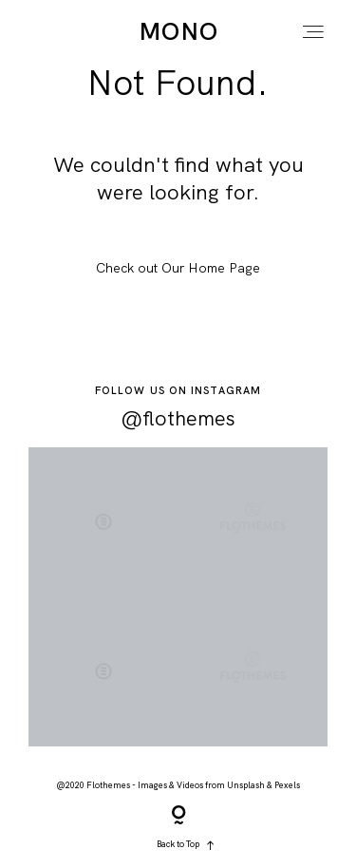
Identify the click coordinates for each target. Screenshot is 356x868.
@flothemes (178, 418)
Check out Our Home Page (178, 268)
